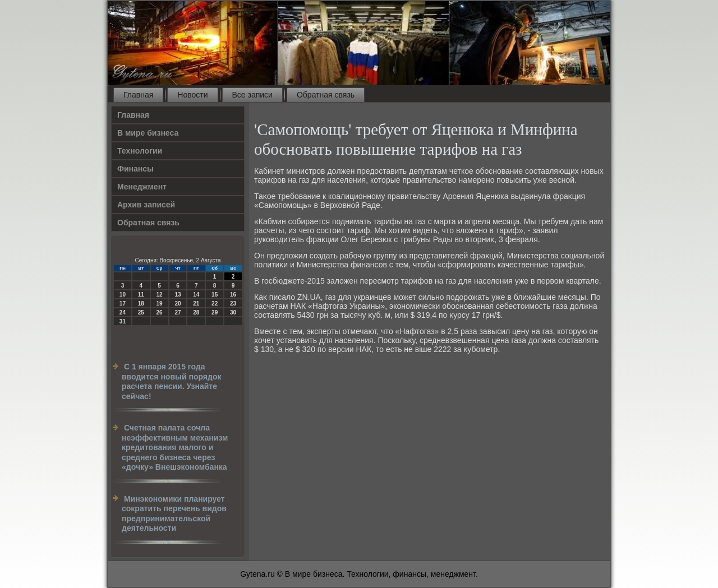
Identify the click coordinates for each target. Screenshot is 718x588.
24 (123, 312)
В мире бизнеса (148, 133)
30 (233, 312)
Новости (192, 95)
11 (141, 295)
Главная (138, 95)
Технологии (140, 151)
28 (196, 312)
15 (215, 295)
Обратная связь (326, 95)
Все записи (252, 95)
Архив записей (146, 205)
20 (178, 304)
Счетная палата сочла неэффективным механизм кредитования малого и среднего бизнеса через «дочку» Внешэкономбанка (175, 447)
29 (215, 312)
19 (160, 304)
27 (178, 312)
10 (123, 295)
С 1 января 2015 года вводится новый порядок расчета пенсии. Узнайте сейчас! (171, 381)
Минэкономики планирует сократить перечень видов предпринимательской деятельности (174, 514)
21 (196, 304)
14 (196, 295)
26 (160, 312)
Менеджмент (142, 187)
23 (233, 304)
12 (160, 295)
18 (141, 304)
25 (141, 312)
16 (233, 295)
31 (123, 321)
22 (215, 304)
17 (123, 304)
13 (178, 295)
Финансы (135, 169)
